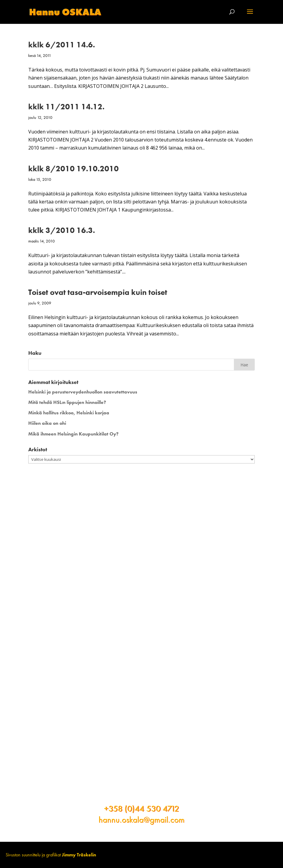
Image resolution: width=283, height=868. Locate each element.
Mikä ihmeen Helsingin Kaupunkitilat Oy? (73, 434)
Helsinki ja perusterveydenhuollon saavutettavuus (83, 392)
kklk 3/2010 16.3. (62, 230)
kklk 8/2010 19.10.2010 (74, 169)
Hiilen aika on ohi (47, 423)
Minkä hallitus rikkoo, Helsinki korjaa (69, 413)
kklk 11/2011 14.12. (66, 107)
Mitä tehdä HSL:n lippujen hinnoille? (67, 402)
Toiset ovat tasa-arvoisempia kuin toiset (98, 292)
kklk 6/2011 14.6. (62, 45)
